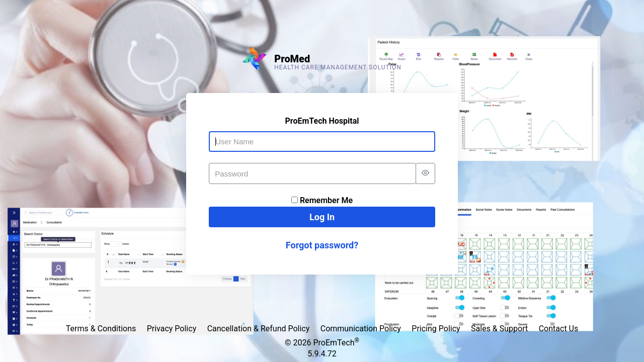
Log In (322, 217)
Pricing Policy (436, 329)
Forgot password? (322, 245)
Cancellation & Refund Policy (259, 329)
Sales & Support (499, 329)
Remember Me (326, 200)
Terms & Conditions (101, 329)
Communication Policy (361, 329)
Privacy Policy (172, 329)
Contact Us (559, 329)
